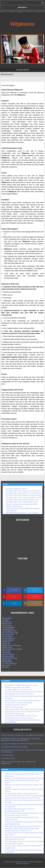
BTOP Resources (24, 864)
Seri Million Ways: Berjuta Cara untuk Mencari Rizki (22, 500)
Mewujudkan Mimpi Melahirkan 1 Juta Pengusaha (22, 513)
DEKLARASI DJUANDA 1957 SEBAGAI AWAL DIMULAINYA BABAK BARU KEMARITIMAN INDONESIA (20, 740)
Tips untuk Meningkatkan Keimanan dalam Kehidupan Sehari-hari (22, 744)
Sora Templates (16, 862)
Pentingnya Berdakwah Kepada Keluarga (14, 747)
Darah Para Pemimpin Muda (14, 707)
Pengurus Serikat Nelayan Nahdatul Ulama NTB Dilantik (22, 798)
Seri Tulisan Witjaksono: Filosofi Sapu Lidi (18, 690)
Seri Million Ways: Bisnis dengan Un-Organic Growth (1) (24, 495)
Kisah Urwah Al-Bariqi (8, 758)
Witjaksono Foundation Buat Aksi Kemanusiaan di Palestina (24, 778)
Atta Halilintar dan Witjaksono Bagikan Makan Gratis (21, 794)
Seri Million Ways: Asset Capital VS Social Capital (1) (23, 491)
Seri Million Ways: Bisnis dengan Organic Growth (22, 502)
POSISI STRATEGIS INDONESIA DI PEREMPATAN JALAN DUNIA (22, 735)
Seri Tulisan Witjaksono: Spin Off (17, 489)
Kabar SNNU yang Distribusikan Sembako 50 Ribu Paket (23, 826)
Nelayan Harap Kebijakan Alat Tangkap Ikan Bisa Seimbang (24, 709)
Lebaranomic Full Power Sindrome (16, 705)
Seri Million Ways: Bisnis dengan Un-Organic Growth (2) (24, 498)
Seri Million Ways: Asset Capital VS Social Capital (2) (23, 493)
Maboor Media (28, 862)
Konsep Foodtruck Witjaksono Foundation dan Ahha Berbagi (24, 796)
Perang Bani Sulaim (7, 755)
